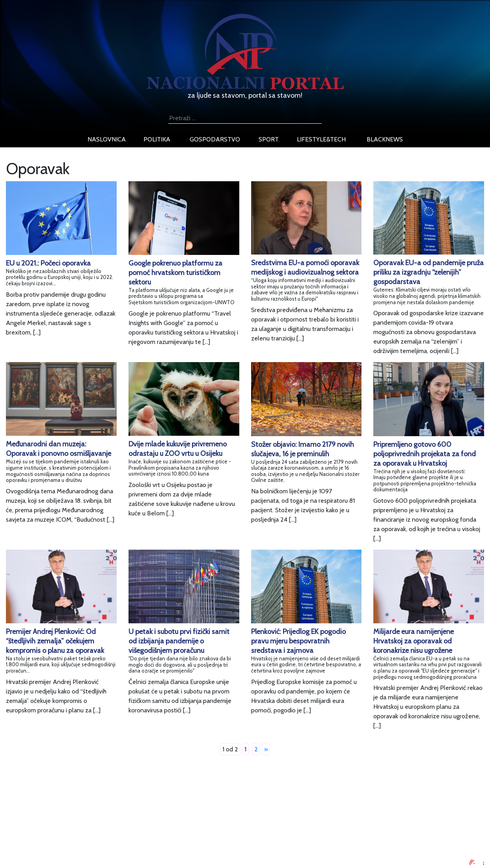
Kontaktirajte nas (90, 844)
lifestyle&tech (321, 139)
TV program (84, 854)
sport (269, 139)
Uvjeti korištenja (89, 825)
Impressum (83, 806)
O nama (78, 835)
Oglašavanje (84, 816)
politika (157, 139)
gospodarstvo (215, 139)
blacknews (385, 139)
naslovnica (107, 139)
